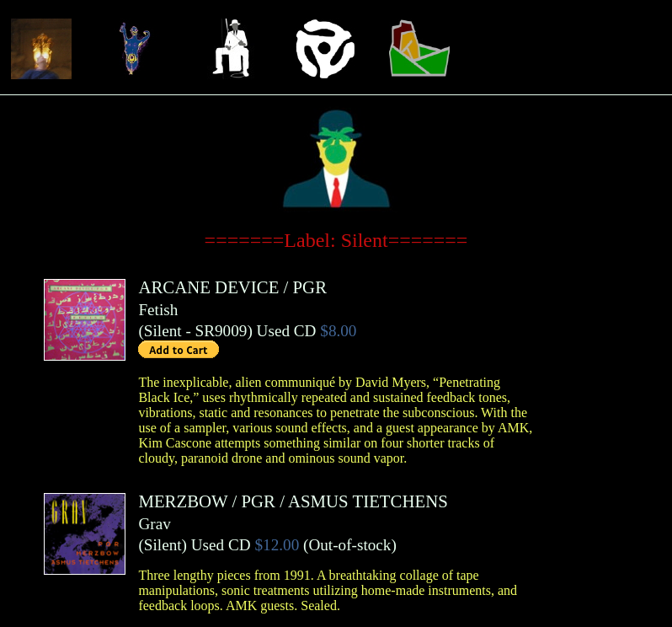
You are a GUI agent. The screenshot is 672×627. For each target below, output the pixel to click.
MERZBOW (183, 501)
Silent (163, 331)
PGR (310, 287)
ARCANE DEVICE (208, 287)
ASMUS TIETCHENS (368, 501)
